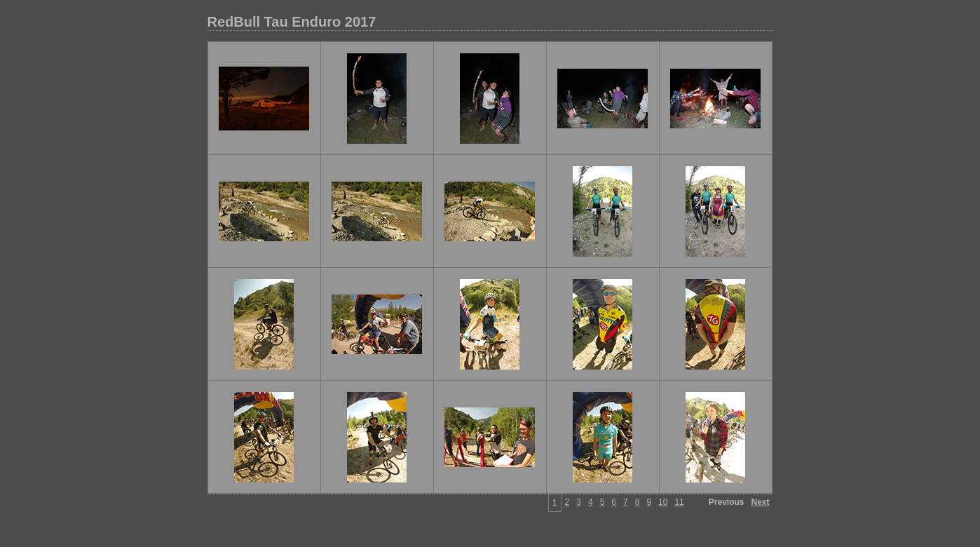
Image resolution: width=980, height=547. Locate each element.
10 (663, 502)
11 (679, 502)
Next (760, 502)
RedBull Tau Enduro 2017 (292, 22)
